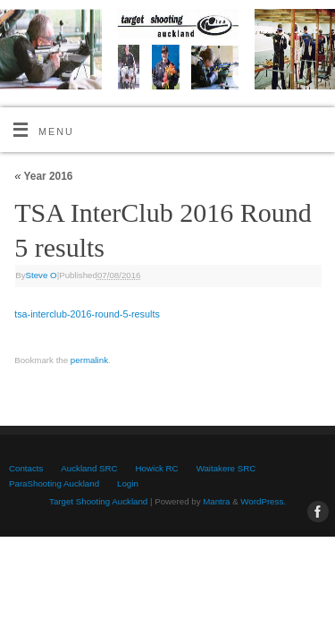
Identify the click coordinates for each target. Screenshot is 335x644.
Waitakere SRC (226, 468)
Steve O (42, 275)
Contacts (26, 468)
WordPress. (263, 501)
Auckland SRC (89, 468)
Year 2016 (43, 176)
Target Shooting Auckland (98, 501)
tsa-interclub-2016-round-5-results (87, 314)
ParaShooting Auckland (54, 483)
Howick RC (157, 468)
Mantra (216, 501)
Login (128, 483)
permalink (89, 360)
